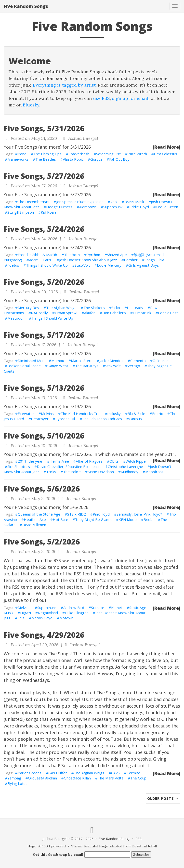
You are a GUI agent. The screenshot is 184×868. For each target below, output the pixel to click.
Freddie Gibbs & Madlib (37, 255)
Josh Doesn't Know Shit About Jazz (88, 260)
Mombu (58, 361)
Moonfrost (154, 472)
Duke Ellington (77, 613)
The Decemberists (33, 202)
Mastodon (16, 318)
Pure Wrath (137, 154)
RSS (138, 839)
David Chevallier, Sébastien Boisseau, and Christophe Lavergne (90, 466)
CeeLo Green (167, 207)
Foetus (13, 265)
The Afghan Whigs (61, 308)
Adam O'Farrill (41, 260)
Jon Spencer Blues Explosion (80, 202)
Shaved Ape (117, 255)
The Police (72, 472)
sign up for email (130, 98)
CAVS (115, 773)
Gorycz (96, 159)
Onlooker (160, 361)
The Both (72, 255)
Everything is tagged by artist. (65, 85)
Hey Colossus (165, 154)
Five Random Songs (26, 6)
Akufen (90, 313)
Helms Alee (59, 461)
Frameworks (18, 159)
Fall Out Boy (119, 159)
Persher (131, 260)
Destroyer (40, 419)
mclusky (114, 414)
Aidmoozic (88, 207)
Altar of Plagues (89, 461)
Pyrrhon (93, 255)
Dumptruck (142, 313)
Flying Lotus (17, 783)
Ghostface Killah (77, 778)
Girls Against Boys (144, 265)
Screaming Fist (108, 154)
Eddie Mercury (109, 265)
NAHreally (39, 313)
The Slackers (94, 308)
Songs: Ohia (154, 260)
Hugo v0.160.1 (39, 846)
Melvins (47, 414)
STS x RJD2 (77, 514)
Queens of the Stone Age (39, 514)
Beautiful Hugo (96, 846)
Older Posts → (163, 798)
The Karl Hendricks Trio (81, 414)
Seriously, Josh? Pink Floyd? (139, 514)
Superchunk (113, 207)
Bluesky (31, 105)
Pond (22, 154)
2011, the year (30, 461)
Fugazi (26, 613)
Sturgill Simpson (21, 212)
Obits (114, 461)
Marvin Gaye (42, 618)
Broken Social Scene (24, 366)
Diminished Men (31, 361)
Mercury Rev (28, 308)
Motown (66, 618)
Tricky (51, 472)
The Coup (138, 778)
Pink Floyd (101, 514)
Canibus (135, 419)
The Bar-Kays (87, 366)
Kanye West (58, 366)
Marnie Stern (82, 361)
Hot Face (60, 519)
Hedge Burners (59, 207)
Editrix (158, 414)
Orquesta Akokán (42, 778)
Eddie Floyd (139, 207)
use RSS (101, 98)
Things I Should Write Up (47, 265)
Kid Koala (49, 212)
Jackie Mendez (111, 361)
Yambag (14, 778)
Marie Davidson (101, 472)
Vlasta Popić (73, 159)
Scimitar (98, 608)
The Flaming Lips (47, 154)
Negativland (48, 613)
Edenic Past (168, 313)
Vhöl (114, 202)
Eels (21, 618)
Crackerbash (79, 154)
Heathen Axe (35, 519)
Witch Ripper (136, 461)
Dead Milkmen (34, 525)
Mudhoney (130, 472)
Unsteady (135, 308)
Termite (133, 773)
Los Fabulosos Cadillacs (102, 419)
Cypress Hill (66, 419)
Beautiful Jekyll (145, 846)
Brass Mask (134, 202)
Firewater (26, 414)
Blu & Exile (136, 414)
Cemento (138, 361)
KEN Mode (128, 519)
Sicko (116, 308)
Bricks (149, 519)
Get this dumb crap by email (58, 855)
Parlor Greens (30, 773)
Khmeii (117, 608)
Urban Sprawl (66, 313)
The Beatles (46, 159)
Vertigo (134, 366)
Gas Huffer (58, 773)
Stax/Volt (82, 265)
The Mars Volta (111, 778)
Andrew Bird (74, 608)
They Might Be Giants (93, 519)
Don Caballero (114, 313)
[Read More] (167, 147)
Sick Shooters (19, 466)
